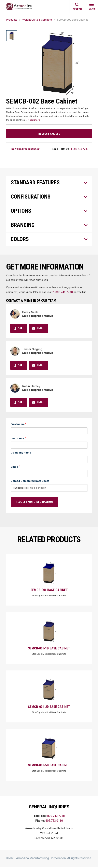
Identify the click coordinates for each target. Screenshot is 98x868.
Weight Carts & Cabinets (37, 20)
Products (12, 20)
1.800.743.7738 (80, 149)
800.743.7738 (56, 817)
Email (41, 329)
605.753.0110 (54, 822)
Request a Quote (49, 134)
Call (21, 329)
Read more (34, 120)
